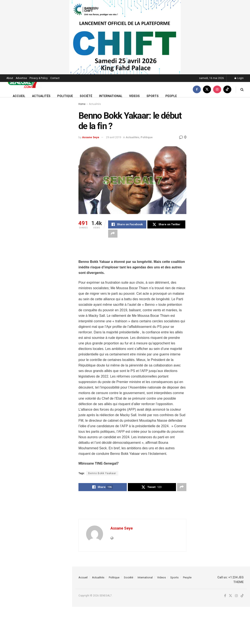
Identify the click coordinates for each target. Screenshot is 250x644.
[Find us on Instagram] (217, 89)
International (111, 96)
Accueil (19, 96)
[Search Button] (242, 89)
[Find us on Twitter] (207, 89)
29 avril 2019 (114, 137)
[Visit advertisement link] (125, 37)
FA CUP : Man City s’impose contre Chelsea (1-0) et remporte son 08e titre (45, 144)
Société (86, 96)
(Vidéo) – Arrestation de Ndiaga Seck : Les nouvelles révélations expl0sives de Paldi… (43, 376)
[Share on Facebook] (127, 224)
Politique (65, 96)
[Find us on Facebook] (197, 89)
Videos (134, 96)
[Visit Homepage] (24, 82)
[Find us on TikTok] (227, 89)
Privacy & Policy (39, 78)
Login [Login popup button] (239, 78)
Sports (153, 96)
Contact (55, 78)
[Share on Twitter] (166, 224)
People (171, 96)
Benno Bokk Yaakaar (102, 473)
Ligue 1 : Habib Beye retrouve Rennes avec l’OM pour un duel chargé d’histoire (43, 274)
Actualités (41, 96)
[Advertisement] (133, 251)
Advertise (21, 78)
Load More (36, 399)
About (10, 78)
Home (82, 104)
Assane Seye (91, 137)
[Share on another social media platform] (113, 234)
